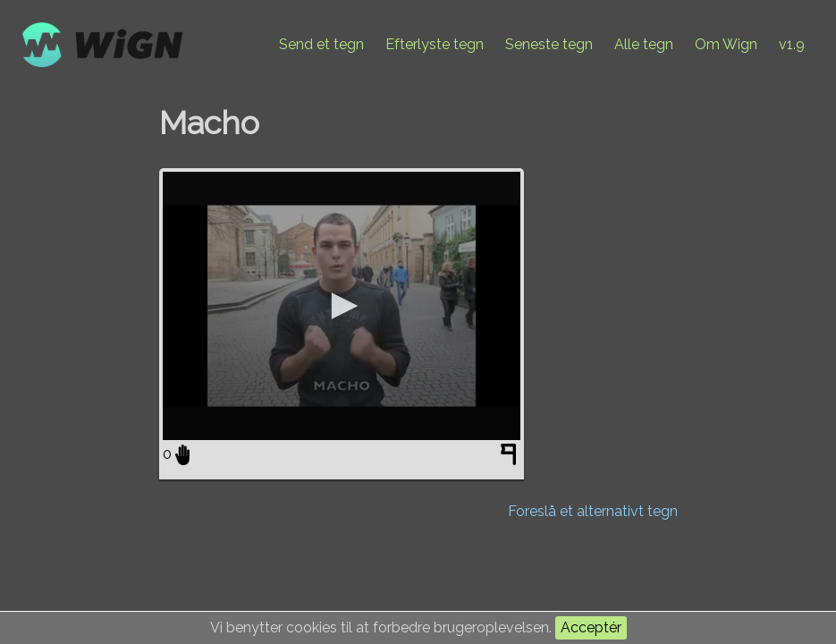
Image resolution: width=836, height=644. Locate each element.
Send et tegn (321, 44)
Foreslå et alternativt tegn (593, 511)
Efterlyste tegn (435, 44)
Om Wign (726, 44)
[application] (342, 306)
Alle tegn (644, 44)
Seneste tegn (549, 44)
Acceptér (591, 627)
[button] (342, 306)
